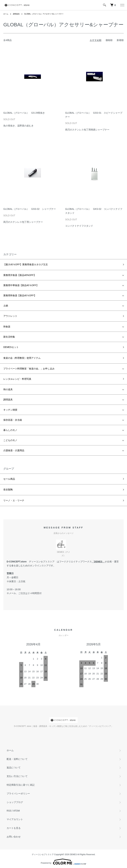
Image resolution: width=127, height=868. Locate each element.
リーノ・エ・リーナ (14, 500)
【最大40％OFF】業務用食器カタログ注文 (26, 264)
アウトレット (10, 316)
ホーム (6, 14)
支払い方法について (17, 776)
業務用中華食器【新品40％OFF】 (21, 285)
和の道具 (8, 389)
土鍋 (6, 306)
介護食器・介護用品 (14, 450)
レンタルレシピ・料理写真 (17, 379)
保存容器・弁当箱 (13, 420)
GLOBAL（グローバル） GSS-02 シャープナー (30, 209)
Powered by (63, 862)
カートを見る (14, 828)
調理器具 (16, 14)
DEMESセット (11, 347)
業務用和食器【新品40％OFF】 (20, 295)
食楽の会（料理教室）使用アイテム (22, 358)
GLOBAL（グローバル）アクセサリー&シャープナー (44, 14)
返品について (14, 768)
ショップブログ (15, 802)
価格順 (109, 40)
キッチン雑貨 (10, 410)
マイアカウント (15, 819)
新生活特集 (9, 337)
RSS (9, 811)
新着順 (120, 40)
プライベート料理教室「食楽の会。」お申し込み (29, 369)
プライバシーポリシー (18, 794)
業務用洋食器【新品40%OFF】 (20, 275)
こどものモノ (10, 440)
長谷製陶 (8, 490)
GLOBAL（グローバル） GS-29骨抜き (24, 113)
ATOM (17, 811)
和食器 (7, 327)
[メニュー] (122, 5)
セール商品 (9, 479)
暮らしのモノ (10, 430)
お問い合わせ (14, 837)
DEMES (98, 562)
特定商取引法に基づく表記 (21, 785)
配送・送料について (17, 759)
